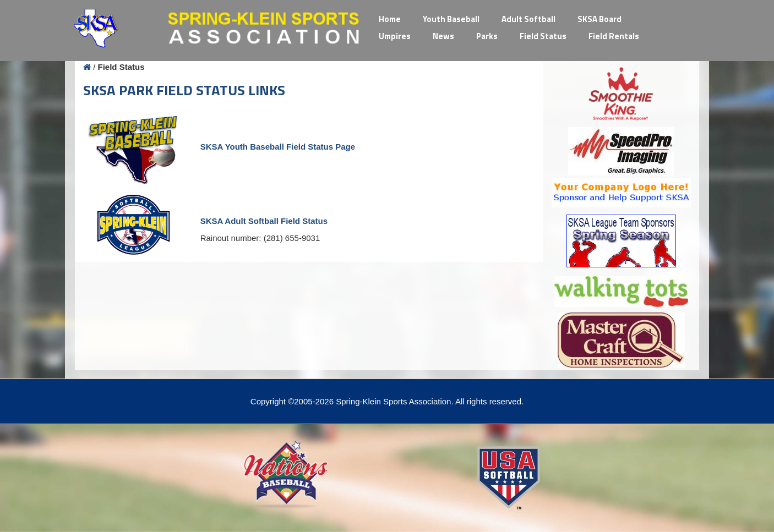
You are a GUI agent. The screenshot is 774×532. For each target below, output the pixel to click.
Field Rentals (614, 36)
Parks (487, 36)
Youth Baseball (451, 19)
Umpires (395, 36)
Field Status (543, 36)
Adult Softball (528, 19)
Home (390, 19)
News (443, 36)
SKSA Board (599, 19)
